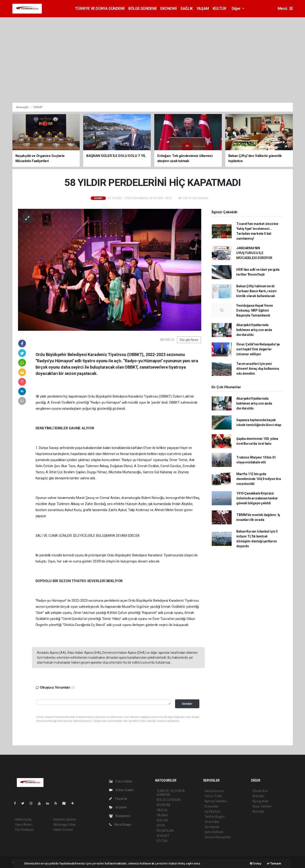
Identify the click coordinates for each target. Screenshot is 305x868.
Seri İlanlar (212, 827)
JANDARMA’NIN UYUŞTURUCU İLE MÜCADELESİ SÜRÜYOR (254, 253)
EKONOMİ (169, 9)
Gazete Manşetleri (218, 837)
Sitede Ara (260, 791)
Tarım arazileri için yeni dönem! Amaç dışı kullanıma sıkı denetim (258, 369)
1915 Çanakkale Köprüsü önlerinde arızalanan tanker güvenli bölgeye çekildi (257, 498)
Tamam (274, 863)
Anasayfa (23, 107)
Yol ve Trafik (213, 796)
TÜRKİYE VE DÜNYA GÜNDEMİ (100, 9)
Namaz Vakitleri (216, 801)
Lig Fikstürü (213, 811)
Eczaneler (212, 806)
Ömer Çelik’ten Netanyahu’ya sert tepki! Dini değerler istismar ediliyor (258, 349)
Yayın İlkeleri (24, 825)
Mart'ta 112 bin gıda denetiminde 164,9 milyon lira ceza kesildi (258, 479)
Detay (256, 863)
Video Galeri (122, 790)
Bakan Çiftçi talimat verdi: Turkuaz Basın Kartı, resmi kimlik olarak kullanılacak (256, 291)
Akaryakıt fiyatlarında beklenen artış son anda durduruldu (254, 330)
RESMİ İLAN (165, 831)
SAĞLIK (187, 9)
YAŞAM (203, 9)
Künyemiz (120, 816)
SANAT (38, 107)
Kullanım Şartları (65, 819)
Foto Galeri (121, 781)
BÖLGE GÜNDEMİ (142, 9)
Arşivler (118, 807)
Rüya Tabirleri (262, 806)
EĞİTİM (162, 841)
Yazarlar (118, 799)
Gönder (187, 704)
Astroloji (258, 811)
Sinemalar (212, 822)
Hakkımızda (23, 819)
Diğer (237, 9)
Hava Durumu (214, 791)
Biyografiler (261, 801)
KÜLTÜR (219, 9)
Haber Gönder (63, 830)
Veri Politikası (24, 830)
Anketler (258, 796)
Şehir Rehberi (214, 832)
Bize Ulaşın (120, 825)
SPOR (161, 825)
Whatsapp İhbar (65, 825)
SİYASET (163, 836)
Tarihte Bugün (215, 817)
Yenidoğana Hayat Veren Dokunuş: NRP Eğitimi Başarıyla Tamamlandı (255, 310)
